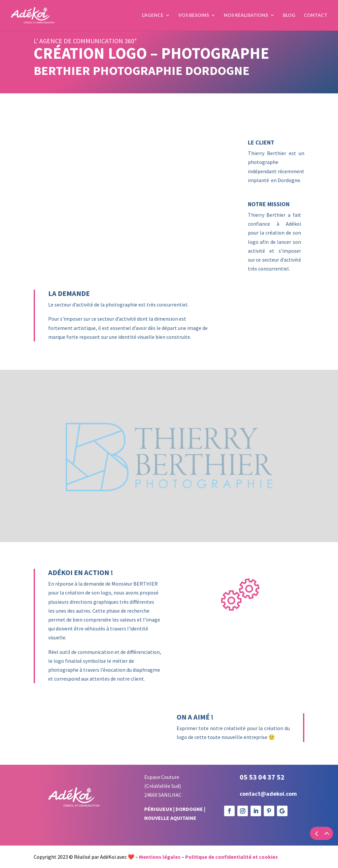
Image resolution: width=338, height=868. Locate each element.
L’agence (153, 16)
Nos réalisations (246, 16)
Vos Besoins (194, 16)
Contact (316, 16)
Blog (289, 16)
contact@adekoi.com (268, 794)
